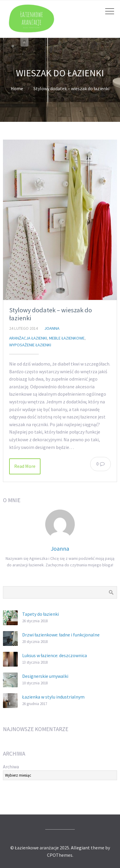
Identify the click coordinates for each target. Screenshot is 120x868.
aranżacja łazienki (28, 338)
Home (17, 88)
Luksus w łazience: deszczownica (55, 655)
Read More (25, 466)
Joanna (52, 328)
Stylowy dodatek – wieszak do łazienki (51, 314)
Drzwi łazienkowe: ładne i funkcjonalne (61, 635)
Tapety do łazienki (40, 614)
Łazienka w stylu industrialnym (53, 697)
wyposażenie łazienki (30, 345)
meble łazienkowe (67, 338)
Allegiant (80, 848)
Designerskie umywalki (45, 676)
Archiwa (11, 767)
